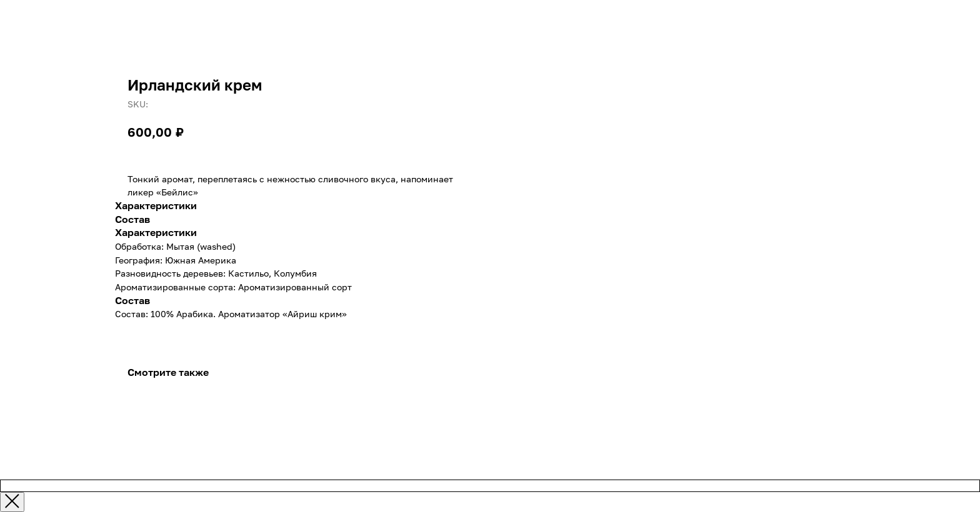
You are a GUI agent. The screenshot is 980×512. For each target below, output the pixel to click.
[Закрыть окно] (12, 502)
